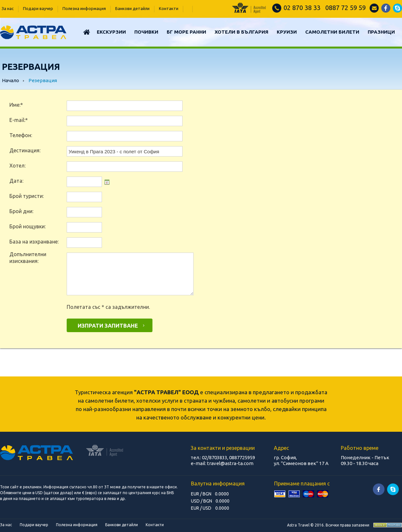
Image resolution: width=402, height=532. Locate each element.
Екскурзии (111, 32)
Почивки (146, 32)
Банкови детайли (132, 8)
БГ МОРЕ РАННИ (186, 32)
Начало (11, 80)
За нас (8, 8)
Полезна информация (84, 8)
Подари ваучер (38, 8)
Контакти (169, 8)
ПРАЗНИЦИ (381, 32)
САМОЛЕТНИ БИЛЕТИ (332, 32)
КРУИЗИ (287, 32)
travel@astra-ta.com (230, 463)
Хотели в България (241, 32)
